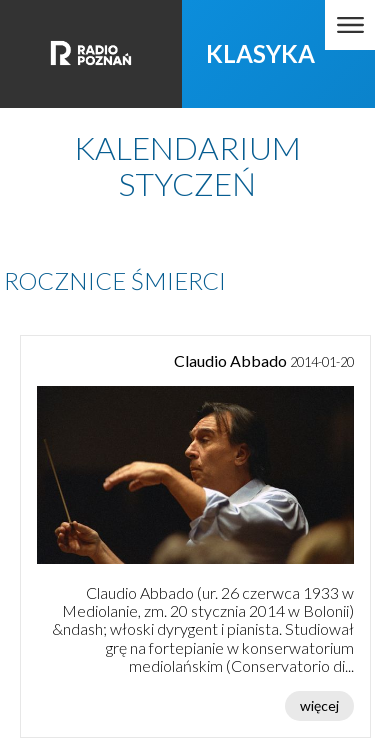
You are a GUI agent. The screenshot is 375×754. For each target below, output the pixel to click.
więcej (319, 705)
